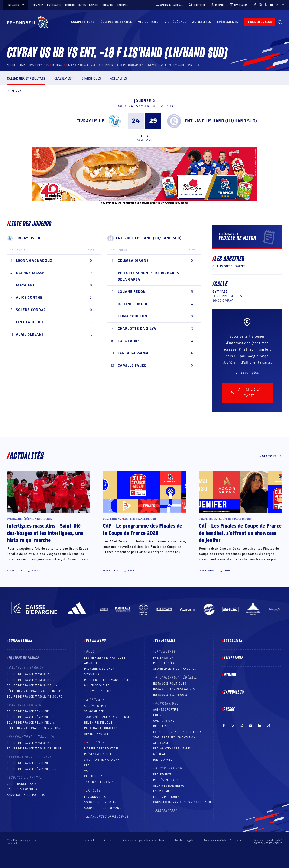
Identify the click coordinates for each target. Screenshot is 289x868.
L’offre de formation (101, 749)
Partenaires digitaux (101, 728)
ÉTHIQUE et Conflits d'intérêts (178, 732)
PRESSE (229, 709)
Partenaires (54, 5)
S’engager (96, 700)
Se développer (95, 706)
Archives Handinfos (169, 786)
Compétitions (83, 22)
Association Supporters (26, 795)
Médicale (160, 754)
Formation (38, 5)
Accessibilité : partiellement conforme (144, 840)
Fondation (107, 5)
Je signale (122, 5)
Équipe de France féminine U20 (31, 717)
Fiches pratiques (166, 797)
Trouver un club (98, 691)
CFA (87, 765)
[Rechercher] (280, 22)
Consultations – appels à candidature (183, 802)
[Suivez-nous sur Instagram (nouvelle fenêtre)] (260, 5)
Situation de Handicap (102, 760)
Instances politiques (170, 684)
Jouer (92, 651)
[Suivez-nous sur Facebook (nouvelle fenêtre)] (255, 5)
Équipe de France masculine (29, 674)
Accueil (11, 65)
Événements (228, 22)
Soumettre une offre (101, 802)
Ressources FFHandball (108, 817)
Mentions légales (185, 840)
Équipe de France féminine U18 (31, 723)
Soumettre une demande (104, 808)
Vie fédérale (175, 22)
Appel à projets (96, 734)
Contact (90, 840)
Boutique (70, 5)
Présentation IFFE (98, 754)
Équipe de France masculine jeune (34, 749)
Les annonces (95, 797)
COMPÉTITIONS (164, 721)
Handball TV (234, 692)
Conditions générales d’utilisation (223, 840)
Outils (82, 5)
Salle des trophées (22, 789)
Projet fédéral (165, 663)
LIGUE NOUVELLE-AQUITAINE (81, 65)
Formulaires (163, 791)
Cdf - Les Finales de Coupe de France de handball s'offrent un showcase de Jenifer (240, 533)
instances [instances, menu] (16, 5)
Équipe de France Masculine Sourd (35, 697)
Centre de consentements (267, 843)
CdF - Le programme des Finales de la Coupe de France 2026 (142, 530)
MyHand (230, 675)
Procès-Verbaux (166, 780)
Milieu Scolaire (97, 685)
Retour (14, 91)
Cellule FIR (93, 776)
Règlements (162, 775)
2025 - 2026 (43, 65)
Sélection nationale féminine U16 (34, 728)
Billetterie (233, 658)
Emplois (94, 5)
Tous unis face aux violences (108, 717)
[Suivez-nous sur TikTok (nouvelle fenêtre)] (283, 5)
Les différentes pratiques (105, 658)
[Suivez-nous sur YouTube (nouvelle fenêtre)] (272, 5)
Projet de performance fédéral (109, 680)
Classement (63, 78)
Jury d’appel (163, 760)
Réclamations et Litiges (172, 749)
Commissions (167, 703)
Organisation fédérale (176, 677)
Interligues (44, 519)
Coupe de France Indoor (140, 519)
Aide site (108, 840)
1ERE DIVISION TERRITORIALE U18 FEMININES (121, 65)
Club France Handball (25, 784)
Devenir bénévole (98, 723)
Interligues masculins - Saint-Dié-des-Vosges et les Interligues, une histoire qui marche (45, 533)
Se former (95, 742)
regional (58, 65)
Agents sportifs (166, 710)
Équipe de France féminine (28, 711)
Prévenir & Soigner (99, 669)
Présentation (164, 658)
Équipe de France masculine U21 (32, 680)
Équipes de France (116, 22)
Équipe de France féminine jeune (33, 769)
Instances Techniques (170, 695)
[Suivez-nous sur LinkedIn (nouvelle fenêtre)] (277, 5)
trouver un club (260, 22)
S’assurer (92, 674)
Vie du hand (148, 22)
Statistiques (91, 78)
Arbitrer (91, 663)
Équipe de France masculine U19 (32, 685)
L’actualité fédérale (21, 519)
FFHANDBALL (166, 651)
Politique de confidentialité (267, 840)
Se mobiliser (94, 711)
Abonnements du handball (175, 669)
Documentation (169, 768)
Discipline (161, 726)
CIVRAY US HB (90, 121)
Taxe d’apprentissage (101, 782)
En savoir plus (247, 372)
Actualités (202, 22)
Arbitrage (161, 743)
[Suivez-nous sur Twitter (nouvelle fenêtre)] (266, 5)
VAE (87, 771)
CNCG (157, 715)
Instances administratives (174, 689)
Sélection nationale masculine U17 (35, 691)
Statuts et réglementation (174, 737)
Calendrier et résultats (26, 78)
